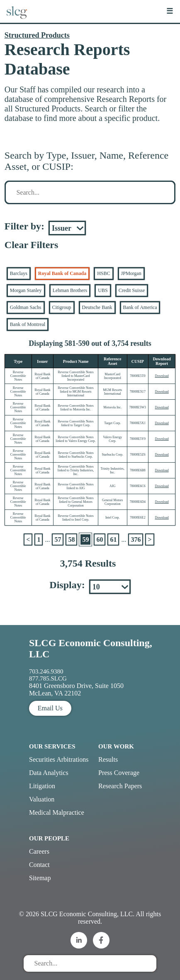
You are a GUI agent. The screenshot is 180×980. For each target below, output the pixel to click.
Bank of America (140, 307)
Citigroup (62, 307)
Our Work (116, 746)
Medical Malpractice (57, 812)
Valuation (42, 799)
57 (58, 539)
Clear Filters (32, 245)
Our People (49, 838)
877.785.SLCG (48, 678)
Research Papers (120, 786)
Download (162, 376)
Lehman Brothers (70, 290)
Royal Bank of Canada (62, 273)
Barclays (19, 273)
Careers (39, 851)
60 (100, 539)
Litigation (42, 786)
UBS (103, 290)
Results (108, 759)
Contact (39, 865)
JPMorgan (131, 273)
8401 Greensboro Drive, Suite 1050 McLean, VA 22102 (76, 689)
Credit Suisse (132, 290)
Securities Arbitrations (59, 759)
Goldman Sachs (26, 307)
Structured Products (37, 35)
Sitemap (40, 878)
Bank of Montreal (28, 324)
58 (71, 539)
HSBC (103, 273)
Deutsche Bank (97, 307)
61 (113, 539)
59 (85, 539)
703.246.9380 (46, 671)
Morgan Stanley (26, 290)
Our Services (52, 746)
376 (136, 539)
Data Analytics (49, 773)
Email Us (50, 708)
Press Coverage (119, 773)
